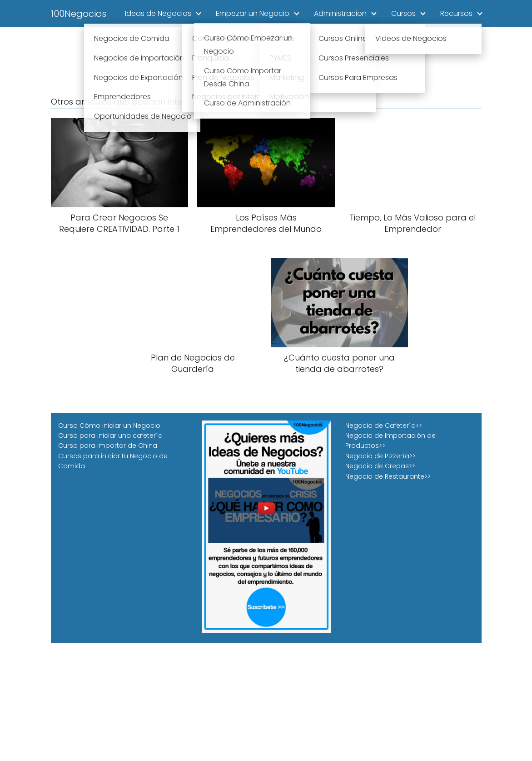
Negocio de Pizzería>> (380, 456)
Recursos (456, 13)
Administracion (340, 13)
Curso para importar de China (108, 446)
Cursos (403, 13)
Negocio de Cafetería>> (384, 426)
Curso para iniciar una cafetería (110, 436)
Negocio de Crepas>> (380, 466)
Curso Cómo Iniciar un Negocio (109, 426)
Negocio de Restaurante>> (388, 476)
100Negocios (79, 14)
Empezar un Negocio (253, 13)
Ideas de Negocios (158, 13)
